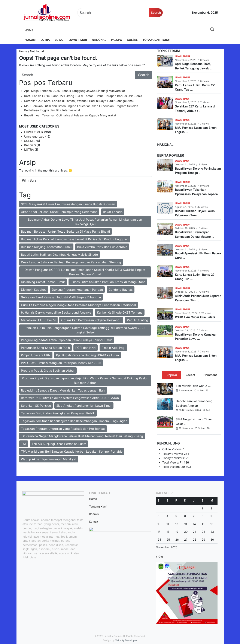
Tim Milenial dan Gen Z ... (193, 386)
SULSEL (132, 40)
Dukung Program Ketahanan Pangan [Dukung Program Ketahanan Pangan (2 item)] (77, 290)
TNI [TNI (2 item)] (24, 444)
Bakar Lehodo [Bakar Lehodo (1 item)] (113, 212)
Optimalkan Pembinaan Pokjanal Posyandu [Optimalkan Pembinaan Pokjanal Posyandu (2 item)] (91, 320)
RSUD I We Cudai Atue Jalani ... (197, 317)
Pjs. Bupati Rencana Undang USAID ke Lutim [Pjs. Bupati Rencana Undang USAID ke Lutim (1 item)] (87, 355)
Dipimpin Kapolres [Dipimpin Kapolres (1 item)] (34, 290)
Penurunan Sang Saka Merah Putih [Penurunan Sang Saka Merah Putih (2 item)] (45, 348)
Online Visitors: (173, 449)
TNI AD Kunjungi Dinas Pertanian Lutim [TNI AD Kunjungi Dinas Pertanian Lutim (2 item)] (59, 444)
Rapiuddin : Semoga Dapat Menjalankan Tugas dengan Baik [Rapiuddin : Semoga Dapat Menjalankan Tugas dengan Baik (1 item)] (63, 390)
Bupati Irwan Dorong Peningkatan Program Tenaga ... (198, 171)
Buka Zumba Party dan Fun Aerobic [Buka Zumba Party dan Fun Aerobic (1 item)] (102, 247)
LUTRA (45, 40)
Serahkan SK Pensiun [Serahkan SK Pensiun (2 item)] (36, 406)
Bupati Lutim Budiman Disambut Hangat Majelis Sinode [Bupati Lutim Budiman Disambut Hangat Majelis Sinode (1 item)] (59, 255)
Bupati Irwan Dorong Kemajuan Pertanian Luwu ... (196, 337)
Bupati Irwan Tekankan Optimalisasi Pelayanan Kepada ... (198, 192)
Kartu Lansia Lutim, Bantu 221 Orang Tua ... (195, 87)
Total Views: (171, 462)
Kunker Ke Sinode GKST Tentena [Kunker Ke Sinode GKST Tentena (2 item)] (120, 312)
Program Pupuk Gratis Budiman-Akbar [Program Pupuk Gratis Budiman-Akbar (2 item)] (48, 370)
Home (29, 30)
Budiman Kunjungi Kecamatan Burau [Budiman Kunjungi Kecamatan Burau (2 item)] (46, 247)
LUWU (59, 40)
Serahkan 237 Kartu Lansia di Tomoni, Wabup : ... (195, 109)
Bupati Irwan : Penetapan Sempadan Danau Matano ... (195, 234)
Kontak (94, 522)
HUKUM (30, 40)
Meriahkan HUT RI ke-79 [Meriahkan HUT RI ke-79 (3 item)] (38, 320)
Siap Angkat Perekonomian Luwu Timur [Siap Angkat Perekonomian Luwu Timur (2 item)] (84, 406)
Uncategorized (34, 136)
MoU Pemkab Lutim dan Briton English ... (196, 130)
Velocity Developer (126, 640)
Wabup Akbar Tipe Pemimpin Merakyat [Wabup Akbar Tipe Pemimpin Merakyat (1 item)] (49, 459)
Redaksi (94, 514)
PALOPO (117, 40)
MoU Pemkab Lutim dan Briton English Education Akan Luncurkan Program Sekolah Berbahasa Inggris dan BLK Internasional (81, 108)
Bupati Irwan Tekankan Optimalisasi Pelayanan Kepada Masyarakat (70, 115)
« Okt (159, 557)
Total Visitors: (172, 467)
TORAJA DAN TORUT (157, 40)
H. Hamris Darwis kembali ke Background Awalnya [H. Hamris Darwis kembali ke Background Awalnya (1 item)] (56, 312)
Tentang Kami (98, 506)
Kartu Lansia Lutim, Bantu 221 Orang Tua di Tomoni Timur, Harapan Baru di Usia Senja (83, 96)
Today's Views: (173, 454)
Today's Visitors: (174, 458)
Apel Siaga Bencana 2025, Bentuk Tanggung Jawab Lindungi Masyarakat (75, 91)
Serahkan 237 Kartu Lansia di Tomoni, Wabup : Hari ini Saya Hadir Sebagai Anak (79, 101)
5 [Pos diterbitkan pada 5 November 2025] (176, 516)
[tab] (172, 375)
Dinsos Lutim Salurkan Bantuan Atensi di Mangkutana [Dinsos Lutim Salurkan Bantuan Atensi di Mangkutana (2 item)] (108, 282)
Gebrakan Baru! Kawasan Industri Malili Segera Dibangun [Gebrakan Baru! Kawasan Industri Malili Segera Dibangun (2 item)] (61, 297)
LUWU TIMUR (78, 40)
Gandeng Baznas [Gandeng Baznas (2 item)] (121, 290)
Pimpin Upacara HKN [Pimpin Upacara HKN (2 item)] (36, 355)
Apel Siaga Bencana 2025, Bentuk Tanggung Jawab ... (194, 66)
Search (156, 12)
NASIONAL (99, 40)
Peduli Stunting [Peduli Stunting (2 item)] (138, 320)
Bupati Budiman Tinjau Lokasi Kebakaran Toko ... (195, 213)
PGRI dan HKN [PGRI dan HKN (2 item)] (86, 348)
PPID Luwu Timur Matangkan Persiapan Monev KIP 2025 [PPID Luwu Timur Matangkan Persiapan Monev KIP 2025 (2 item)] (61, 363)
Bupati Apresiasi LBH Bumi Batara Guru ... (198, 255)
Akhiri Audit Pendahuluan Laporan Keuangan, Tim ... (198, 298)
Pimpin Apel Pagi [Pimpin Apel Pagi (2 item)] (113, 348)
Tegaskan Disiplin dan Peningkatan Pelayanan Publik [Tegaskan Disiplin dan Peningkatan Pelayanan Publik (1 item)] (58, 413)
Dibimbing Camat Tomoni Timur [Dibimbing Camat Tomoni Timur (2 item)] (43, 282)
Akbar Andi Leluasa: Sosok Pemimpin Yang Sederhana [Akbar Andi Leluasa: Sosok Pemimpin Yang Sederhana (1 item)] (59, 212)
